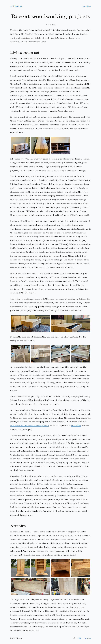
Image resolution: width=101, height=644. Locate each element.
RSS (80, 638)
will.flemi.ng (16, 6)
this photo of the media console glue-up (30, 425)
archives (87, 6)
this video (76, 425)
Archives (87, 638)
